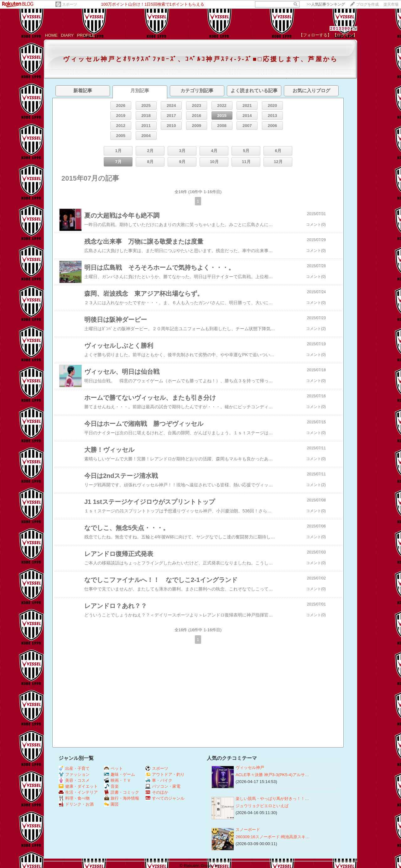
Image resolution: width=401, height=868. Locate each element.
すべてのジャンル (165, 798)
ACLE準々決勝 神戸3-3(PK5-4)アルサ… (272, 775)
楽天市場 (391, 4)
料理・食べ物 (74, 798)
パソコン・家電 (163, 786)
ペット (113, 768)
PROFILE (86, 35)
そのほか (157, 792)
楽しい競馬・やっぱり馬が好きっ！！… (272, 799)
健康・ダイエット (78, 786)
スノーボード (248, 830)
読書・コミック (122, 792)
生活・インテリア (78, 792)
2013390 (340, 28)
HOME (51, 35)
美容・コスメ (74, 780)
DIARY (67, 35)
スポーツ (70, 4)
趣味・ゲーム (120, 774)
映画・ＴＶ (117, 780)
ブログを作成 (367, 4)
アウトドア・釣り (165, 774)
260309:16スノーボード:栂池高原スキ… (273, 837)
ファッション (74, 774)
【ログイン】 (345, 35)
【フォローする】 (315, 35)
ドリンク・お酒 (76, 804)
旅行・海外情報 (122, 798)
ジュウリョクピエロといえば (262, 806)
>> (326, 4)
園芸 (111, 804)
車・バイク (159, 780)
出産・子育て (74, 768)
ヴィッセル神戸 (250, 767)
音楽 (111, 786)
